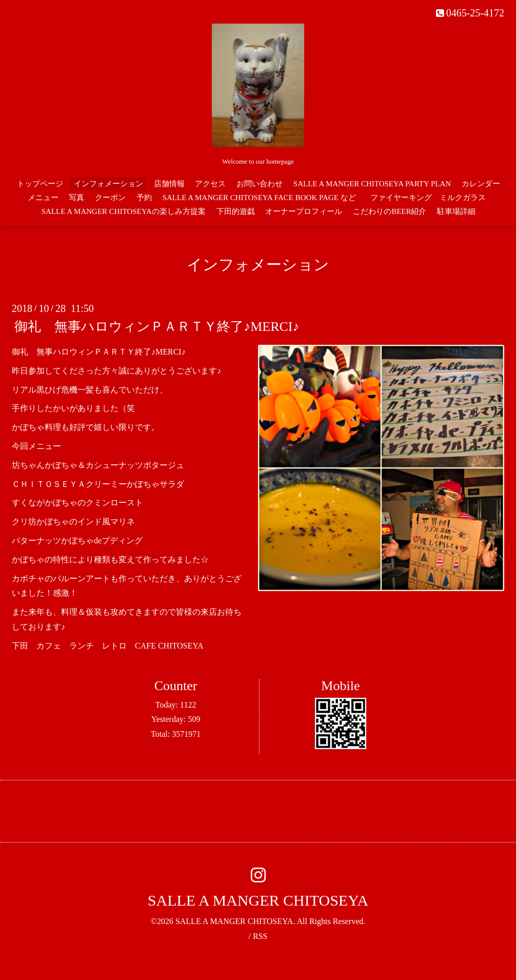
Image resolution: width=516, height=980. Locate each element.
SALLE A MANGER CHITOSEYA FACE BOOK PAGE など (259, 198)
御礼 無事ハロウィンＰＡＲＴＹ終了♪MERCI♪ (157, 327)
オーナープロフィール (304, 211)
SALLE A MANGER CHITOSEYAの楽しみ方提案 (124, 211)
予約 (144, 198)
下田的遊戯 (236, 211)
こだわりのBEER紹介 (390, 211)
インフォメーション (108, 184)
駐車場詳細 (456, 211)
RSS (260, 936)
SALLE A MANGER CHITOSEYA (258, 900)
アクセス (210, 184)
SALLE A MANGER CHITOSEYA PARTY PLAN (372, 184)
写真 (76, 198)
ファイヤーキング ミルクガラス (432, 198)
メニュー (43, 198)
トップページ (40, 184)
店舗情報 (169, 184)
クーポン (110, 198)
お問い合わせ (260, 184)
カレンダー (481, 184)
